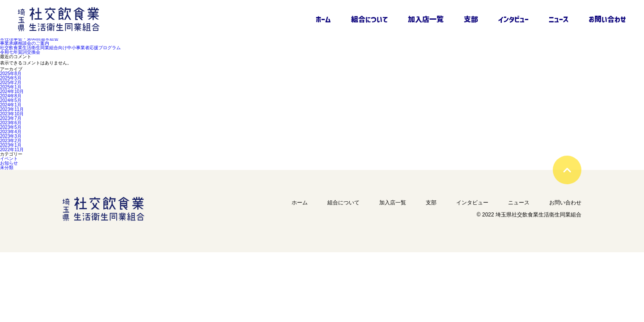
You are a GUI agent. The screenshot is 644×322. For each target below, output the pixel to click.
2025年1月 (11, 87)
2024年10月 (12, 92)
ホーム (323, 19)
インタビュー (513, 19)
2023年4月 (11, 132)
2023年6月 (11, 123)
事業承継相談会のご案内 (25, 43)
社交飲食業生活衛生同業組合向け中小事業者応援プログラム (60, 48)
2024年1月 (11, 105)
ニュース (559, 19)
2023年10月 (12, 114)
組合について (369, 19)
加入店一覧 (426, 19)
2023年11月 (12, 110)
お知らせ (9, 163)
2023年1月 (11, 145)
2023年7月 (11, 119)
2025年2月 (11, 83)
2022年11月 (12, 150)
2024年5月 (11, 101)
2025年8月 (11, 74)
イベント (9, 159)
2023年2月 (11, 141)
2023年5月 (11, 127)
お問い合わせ (607, 19)
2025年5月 (11, 78)
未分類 (7, 168)
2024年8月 (11, 96)
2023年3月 (11, 136)
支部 (471, 19)
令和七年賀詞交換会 (20, 52)
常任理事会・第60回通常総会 (29, 39)
